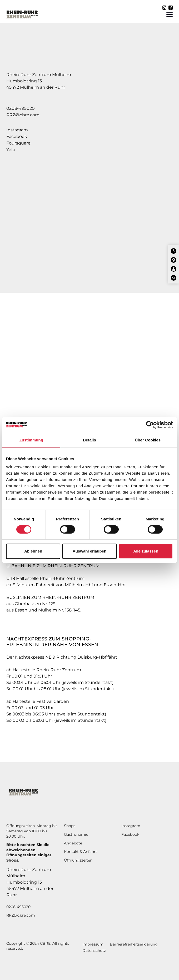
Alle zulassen (146, 551)
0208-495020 (21, 108)
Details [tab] (89, 440)
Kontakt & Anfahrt (81, 852)
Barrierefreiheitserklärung (134, 944)
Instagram (17, 130)
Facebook (17, 136)
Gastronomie (76, 834)
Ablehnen (33, 551)
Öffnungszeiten (78, 860)
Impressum (93, 944)
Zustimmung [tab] (31, 440)
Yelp (11, 150)
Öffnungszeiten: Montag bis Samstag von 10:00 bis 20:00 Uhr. (32, 831)
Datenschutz (94, 951)
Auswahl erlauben (89, 551)
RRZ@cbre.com (23, 115)
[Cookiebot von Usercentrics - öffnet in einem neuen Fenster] (150, 425)
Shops (70, 826)
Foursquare (18, 143)
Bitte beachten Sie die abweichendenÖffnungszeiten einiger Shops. (29, 852)
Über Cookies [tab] (148, 440)
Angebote (73, 843)
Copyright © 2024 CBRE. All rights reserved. (38, 946)
